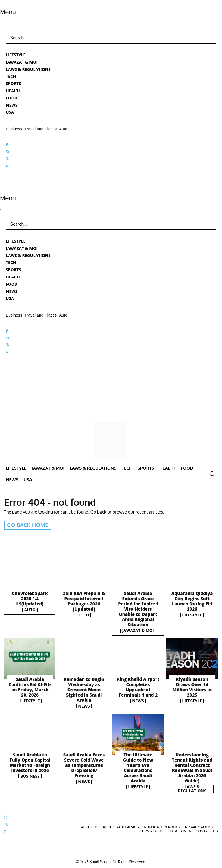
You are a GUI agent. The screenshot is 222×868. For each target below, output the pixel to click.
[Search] (208, 38)
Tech (84, 614)
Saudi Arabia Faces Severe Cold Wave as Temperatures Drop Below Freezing (84, 764)
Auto (30, 609)
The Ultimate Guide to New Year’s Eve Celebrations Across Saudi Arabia (138, 767)
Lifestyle (192, 614)
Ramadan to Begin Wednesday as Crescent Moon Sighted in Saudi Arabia (84, 689)
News (84, 706)
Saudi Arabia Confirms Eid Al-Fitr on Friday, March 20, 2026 (30, 686)
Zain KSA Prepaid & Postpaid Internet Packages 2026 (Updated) (84, 601)
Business (30, 775)
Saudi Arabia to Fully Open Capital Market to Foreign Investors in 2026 (30, 762)
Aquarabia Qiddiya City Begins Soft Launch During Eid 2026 (192, 601)
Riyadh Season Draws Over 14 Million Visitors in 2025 (192, 686)
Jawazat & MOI (138, 630)
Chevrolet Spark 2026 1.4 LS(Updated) (30, 598)
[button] (212, 474)
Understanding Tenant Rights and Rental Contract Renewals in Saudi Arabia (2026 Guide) (192, 767)
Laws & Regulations (192, 788)
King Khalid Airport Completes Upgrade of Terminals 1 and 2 (138, 686)
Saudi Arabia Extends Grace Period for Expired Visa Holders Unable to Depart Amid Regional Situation (138, 608)
